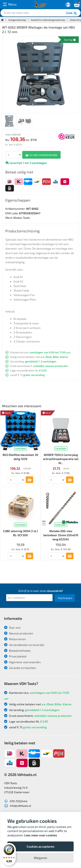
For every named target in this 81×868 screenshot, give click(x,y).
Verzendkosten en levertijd (24, 645)
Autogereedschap (17, 20)
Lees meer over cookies (41, 835)
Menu (10, 4)
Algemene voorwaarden (22, 662)
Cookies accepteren (40, 846)
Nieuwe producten (19, 633)
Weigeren (40, 858)
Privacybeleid (15, 656)
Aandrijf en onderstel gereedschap (48, 20)
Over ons (12, 628)
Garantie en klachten (20, 668)
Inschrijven (65, 598)
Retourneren (15, 639)
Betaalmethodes (17, 651)
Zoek (72, 13)
